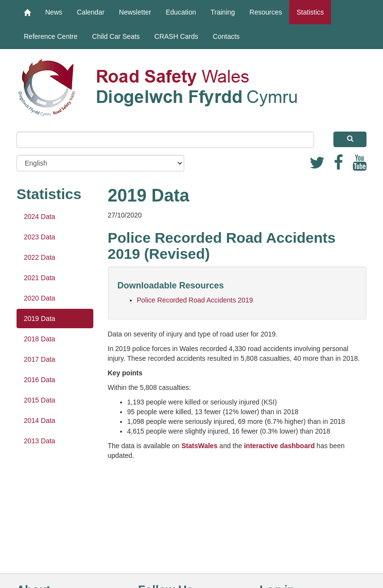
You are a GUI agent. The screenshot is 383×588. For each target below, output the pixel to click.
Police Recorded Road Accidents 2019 (195, 300)
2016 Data (40, 380)
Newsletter (135, 12)
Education (181, 12)
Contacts (226, 36)
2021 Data (40, 278)
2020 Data (40, 298)
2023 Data (40, 237)
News (54, 12)
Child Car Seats (116, 36)
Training (223, 12)
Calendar (91, 12)
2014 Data (40, 420)
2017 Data (40, 359)
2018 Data (40, 339)
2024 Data (40, 217)
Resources (266, 12)
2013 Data (40, 441)
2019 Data (40, 319)
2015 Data (40, 400)
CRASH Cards (176, 36)
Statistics (310, 12)
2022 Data (40, 257)
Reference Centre (51, 36)
